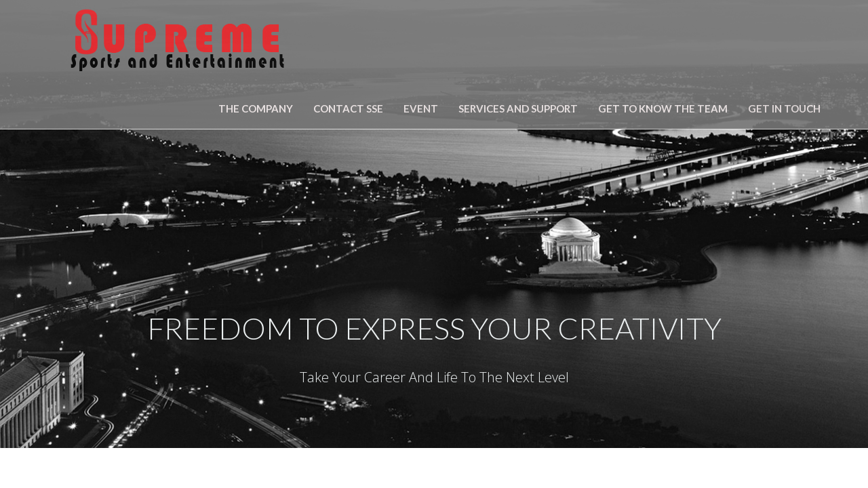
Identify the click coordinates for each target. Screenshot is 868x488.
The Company (256, 108)
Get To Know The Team (663, 108)
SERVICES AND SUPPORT (518, 108)
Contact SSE (348, 108)
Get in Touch (784, 108)
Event (421, 108)
